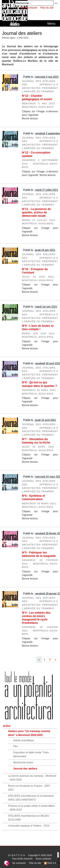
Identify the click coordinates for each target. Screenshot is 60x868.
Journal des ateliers (25, 769)
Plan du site (47, 8)
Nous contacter (29, 8)
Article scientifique (23, 740)
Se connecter (19, 863)
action (7, 726)
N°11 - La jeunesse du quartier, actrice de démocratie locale (36, 212)
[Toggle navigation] (51, 24)
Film (16, 746)
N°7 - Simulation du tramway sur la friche (36, 441)
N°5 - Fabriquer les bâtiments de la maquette (39, 554)
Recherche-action (23, 762)
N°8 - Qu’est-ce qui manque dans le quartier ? (39, 384)
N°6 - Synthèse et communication (33, 497)
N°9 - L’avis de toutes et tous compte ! (38, 327)
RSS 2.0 (50, 863)
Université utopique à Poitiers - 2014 (29, 826)
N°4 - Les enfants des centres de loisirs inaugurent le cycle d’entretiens (36, 618)
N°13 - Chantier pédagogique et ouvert (37, 97)
